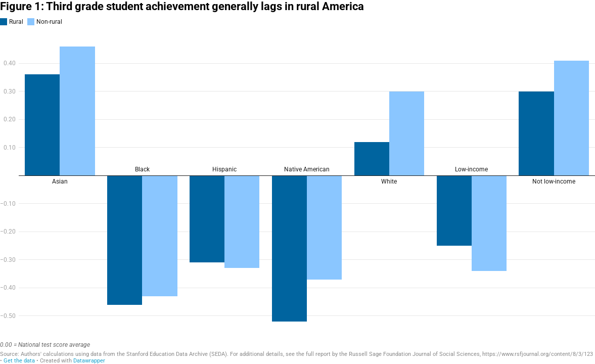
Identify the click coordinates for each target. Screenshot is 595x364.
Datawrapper (89, 361)
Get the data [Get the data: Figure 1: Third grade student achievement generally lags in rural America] (19, 361)
